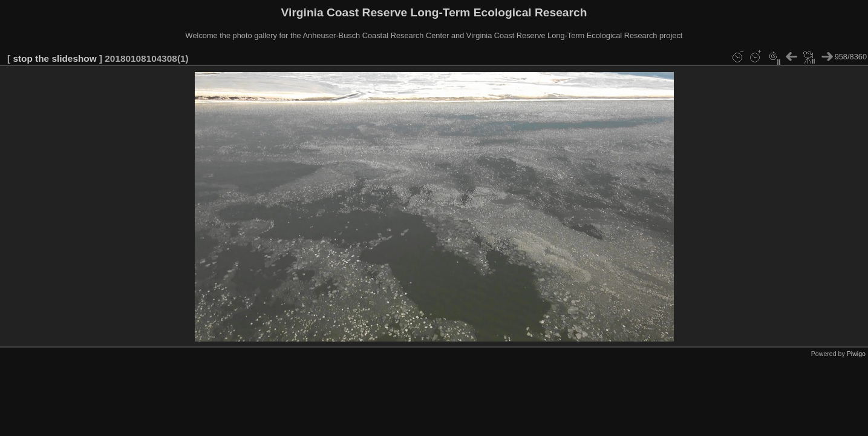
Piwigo (856, 354)
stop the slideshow (54, 58)
